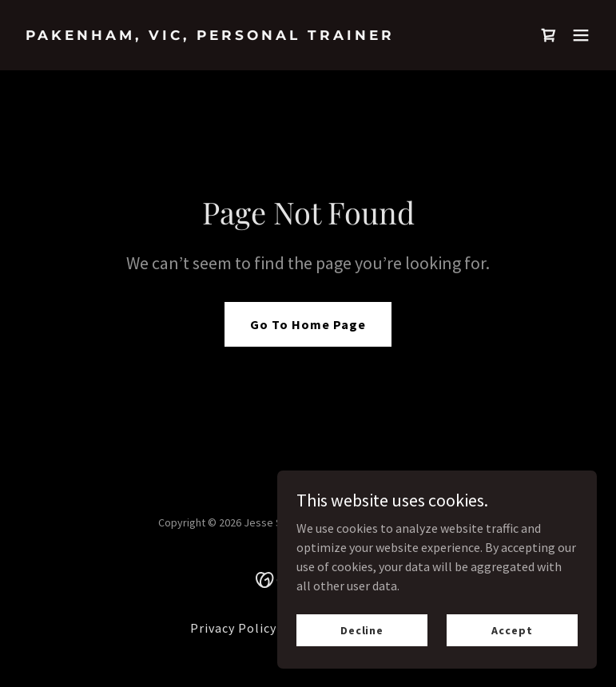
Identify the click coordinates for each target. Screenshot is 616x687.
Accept (512, 629)
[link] (210, 35)
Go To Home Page (308, 324)
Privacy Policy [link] (233, 628)
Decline (362, 629)
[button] (581, 35)
